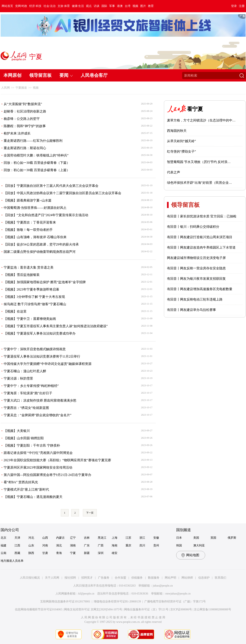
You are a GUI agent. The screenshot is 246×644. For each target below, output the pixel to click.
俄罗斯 (232, 538)
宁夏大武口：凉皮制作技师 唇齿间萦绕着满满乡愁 (40, 400)
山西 (45, 538)
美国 (196, 538)
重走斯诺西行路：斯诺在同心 (25, 148)
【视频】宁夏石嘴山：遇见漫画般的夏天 (33, 497)
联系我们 (220, 578)
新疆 (87, 553)
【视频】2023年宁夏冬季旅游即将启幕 (31, 289)
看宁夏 (195, 109)
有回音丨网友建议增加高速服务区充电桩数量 (200, 289)
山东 (31, 545)
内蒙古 (60, 538)
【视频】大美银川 (17, 431)
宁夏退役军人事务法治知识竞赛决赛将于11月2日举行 (42, 356)
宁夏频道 (21, 88)
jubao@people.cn (163, 586)
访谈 (97, 6)
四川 (142, 545)
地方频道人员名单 (12, 561)
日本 (179, 538)
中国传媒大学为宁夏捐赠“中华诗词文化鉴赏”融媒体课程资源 (48, 364)
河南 (45, 545)
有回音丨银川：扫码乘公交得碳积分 (193, 227)
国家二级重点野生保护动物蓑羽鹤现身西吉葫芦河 (40, 252)
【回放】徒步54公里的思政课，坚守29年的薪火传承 (41, 244)
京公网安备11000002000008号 (212, 609)
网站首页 (7, 6)
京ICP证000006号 (181, 609)
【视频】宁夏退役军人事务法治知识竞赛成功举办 (40, 333)
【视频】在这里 (15, 311)
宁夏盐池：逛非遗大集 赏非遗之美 (29, 267)
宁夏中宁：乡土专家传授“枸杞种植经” (31, 386)
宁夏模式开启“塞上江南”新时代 (26, 489)
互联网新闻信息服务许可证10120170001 (65, 602)
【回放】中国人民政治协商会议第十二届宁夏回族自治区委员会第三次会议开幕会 (62, 193)
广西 (101, 545)
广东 (87, 545)
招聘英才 (87, 578)
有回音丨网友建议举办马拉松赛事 (191, 310)
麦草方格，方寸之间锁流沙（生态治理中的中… (201, 120)
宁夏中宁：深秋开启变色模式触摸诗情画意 (35, 349)
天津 (17, 538)
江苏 (128, 538)
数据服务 (154, 578)
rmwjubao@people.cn (178, 594)
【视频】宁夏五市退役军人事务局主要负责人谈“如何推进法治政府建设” (56, 326)
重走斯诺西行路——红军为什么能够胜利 (33, 141)
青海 (59, 553)
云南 (3, 553)
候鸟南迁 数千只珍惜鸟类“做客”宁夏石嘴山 (35, 304)
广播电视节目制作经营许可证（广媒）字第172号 (175, 602)
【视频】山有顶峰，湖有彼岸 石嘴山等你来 (35, 237)
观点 (89, 6)
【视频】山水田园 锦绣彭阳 (24, 438)
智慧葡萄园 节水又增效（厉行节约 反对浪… (199, 162)
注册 (242, 6)
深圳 (101, 553)
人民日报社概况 (30, 578)
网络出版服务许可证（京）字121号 (146, 609)
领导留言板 (40, 75)
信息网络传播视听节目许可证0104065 (38, 609)
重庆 (128, 545)
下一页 (90, 513)
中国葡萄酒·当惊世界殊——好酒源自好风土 (35, 208)
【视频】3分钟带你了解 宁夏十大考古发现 (34, 297)
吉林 (87, 538)
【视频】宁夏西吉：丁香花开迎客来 (30, 222)
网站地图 (193, 555)
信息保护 (204, 578)
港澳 (120, 6)
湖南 (73, 545)
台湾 (128, 6)
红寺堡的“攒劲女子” (181, 151)
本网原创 (12, 75)
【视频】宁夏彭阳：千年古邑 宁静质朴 (32, 445)
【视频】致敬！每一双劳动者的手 (28, 230)
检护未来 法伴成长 (17, 133)
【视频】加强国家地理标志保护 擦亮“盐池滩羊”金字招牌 (45, 282)
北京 (3, 538)
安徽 (156, 538)
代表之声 (174, 172)
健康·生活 (78, 6)
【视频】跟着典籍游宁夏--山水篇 (28, 200)
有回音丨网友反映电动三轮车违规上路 (195, 299)
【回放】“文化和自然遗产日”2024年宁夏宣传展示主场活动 (46, 215)
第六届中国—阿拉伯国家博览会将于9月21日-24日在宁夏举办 (47, 475)
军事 (112, 6)
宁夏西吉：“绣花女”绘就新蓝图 (26, 408)
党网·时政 (21, 6)
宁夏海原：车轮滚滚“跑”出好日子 (28, 393)
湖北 (59, 545)
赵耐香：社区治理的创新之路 (25, 111)
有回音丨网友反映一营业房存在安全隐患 (196, 268)
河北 (31, 538)
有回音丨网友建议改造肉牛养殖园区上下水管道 (201, 247)
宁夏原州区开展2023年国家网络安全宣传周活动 (38, 467)
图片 (143, 6)
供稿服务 (137, 578)
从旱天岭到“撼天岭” (181, 141)
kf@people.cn (86, 594)
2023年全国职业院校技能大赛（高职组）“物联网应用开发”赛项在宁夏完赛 (57, 460)
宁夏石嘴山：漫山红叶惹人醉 (25, 371)
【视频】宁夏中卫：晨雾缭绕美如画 (30, 319)
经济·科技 (35, 6)
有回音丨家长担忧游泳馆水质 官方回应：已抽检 (202, 216)
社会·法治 (50, 6)
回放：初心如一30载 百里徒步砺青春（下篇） (37, 163)
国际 (104, 6)
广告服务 (104, 578)
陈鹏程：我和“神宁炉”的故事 (25, 126)
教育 (151, 6)
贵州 (156, 545)
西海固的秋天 (177, 131)
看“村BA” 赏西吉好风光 (21, 482)
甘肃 (45, 553)
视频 (135, 6)
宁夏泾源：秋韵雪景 (18, 378)
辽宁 (73, 538)
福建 (3, 545)
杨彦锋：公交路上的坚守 (22, 119)
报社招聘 (70, 578)
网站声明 (170, 578)
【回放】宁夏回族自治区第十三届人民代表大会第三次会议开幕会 (51, 186)
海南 (115, 545)
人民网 (6, 88)
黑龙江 (102, 538)
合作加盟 (120, 578)
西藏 (17, 553)
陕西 (31, 553)
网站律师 (187, 578)
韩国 (179, 545)
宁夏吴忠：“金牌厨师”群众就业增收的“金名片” (38, 415)
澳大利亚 (199, 545)
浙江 (142, 538)
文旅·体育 (64, 6)
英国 (213, 538)
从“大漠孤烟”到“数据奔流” (23, 104)
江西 (17, 545)
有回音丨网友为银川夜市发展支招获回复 (196, 279)
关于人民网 (52, 578)
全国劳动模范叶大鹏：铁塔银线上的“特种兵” (36, 155)
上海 (115, 538)
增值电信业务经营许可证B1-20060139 (117, 602)
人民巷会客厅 (94, 75)
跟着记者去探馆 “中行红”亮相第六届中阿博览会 (38, 453)
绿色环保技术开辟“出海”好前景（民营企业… (199, 183)
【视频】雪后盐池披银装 (22, 275)
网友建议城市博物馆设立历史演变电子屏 (196, 258)
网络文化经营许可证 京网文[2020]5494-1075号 (93, 609)
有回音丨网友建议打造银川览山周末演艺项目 (200, 237)
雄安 (115, 553)
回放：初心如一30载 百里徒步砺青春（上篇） (37, 170)
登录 (234, 6)
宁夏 (73, 553)
